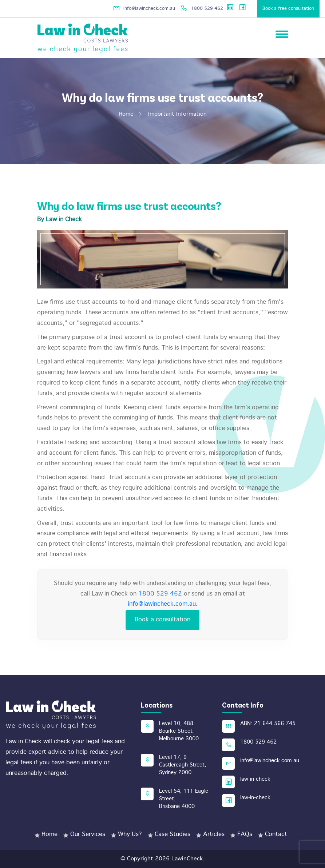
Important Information (177, 114)
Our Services (88, 834)
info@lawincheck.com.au (143, 9)
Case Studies (173, 834)
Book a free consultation (288, 9)
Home (130, 114)
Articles (214, 834)
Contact (276, 834)
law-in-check (255, 779)
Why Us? (130, 834)
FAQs (245, 834)
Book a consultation (162, 620)
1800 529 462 (202, 9)
